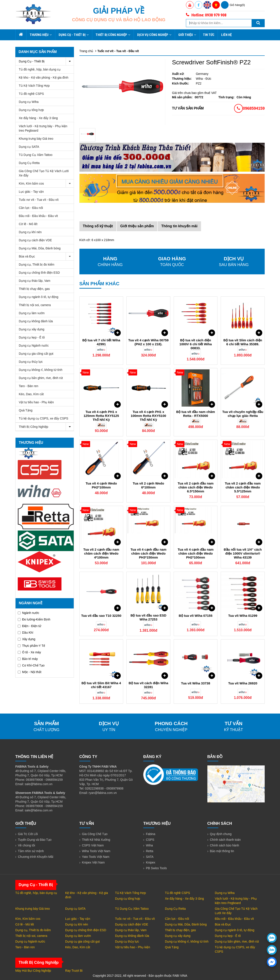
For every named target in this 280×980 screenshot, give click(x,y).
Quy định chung (221, 834)
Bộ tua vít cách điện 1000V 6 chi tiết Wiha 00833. (196, 344)
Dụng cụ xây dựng (32, 329)
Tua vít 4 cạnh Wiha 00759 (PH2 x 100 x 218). (148, 342)
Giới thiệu (187, 35)
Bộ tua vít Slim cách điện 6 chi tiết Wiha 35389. (243, 342)
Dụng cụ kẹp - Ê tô (32, 337)
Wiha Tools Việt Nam (96, 851)
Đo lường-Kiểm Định (34, 619)
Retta (150, 851)
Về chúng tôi (26, 845)
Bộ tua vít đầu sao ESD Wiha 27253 (149, 617)
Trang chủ (86, 51)
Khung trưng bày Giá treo (36, 139)
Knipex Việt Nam (93, 862)
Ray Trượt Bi (74, 971)
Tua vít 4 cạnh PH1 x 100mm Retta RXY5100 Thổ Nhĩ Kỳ (149, 416)
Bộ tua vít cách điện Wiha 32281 (148, 685)
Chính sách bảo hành (225, 845)
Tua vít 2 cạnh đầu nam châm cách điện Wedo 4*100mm (101, 553)
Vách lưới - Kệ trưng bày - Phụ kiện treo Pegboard (43, 128)
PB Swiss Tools (156, 868)
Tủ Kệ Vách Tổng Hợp (34, 86)
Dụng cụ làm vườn (32, 313)
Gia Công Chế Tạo (95, 834)
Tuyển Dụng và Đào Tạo (35, 840)
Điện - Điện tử (29, 626)
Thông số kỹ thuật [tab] (98, 226)
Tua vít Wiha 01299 (243, 616)
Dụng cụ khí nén (30, 232)
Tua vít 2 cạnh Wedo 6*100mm (148, 485)
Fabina (151, 834)
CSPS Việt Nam (93, 845)
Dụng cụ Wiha (29, 102)
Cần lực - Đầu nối (31, 208)
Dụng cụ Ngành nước (34, 345)
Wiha (149, 845)
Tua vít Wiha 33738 (196, 683)
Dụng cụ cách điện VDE (35, 240)
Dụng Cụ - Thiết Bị (74, 35)
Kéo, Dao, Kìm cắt (31, 394)
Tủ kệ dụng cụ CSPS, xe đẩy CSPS (44, 418)
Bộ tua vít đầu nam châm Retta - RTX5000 (196, 414)
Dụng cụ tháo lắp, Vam (35, 281)
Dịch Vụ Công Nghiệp (154, 35)
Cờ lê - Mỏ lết (28, 224)
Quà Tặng (26, 410)
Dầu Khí (25, 633)
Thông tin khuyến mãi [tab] (179, 226)
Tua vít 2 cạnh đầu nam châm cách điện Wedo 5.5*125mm (243, 487)
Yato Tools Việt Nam (96, 857)
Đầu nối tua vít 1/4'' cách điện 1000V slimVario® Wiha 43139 (243, 553)
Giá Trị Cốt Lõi (28, 834)
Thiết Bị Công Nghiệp (113, 35)
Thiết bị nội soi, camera (35, 305)
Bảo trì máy (28, 659)
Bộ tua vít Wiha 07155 (196, 616)
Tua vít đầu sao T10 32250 (101, 616)
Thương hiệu (41, 35)
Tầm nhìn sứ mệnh (31, 851)
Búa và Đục (46, 256)
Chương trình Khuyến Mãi (36, 857)
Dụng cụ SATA (29, 147)
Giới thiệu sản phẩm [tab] (137, 226)
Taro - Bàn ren (29, 386)
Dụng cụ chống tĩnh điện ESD (39, 273)
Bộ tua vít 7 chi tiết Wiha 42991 (101, 342)
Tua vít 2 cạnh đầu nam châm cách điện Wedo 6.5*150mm (196, 487)
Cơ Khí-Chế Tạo (31, 665)
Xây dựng (26, 639)
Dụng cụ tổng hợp (31, 110)
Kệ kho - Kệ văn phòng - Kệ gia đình (44, 78)
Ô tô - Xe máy (29, 652)
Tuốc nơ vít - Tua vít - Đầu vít (39, 200)
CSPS (150, 840)
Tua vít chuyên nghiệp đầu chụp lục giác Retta (243, 414)
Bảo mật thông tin (222, 851)
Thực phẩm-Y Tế (31, 646)
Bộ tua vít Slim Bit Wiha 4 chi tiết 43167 (101, 685)
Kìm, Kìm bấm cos (46, 184)
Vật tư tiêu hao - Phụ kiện (36, 402)
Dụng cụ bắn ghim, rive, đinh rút (41, 378)
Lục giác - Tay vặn (31, 192)
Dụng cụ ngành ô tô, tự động (39, 297)
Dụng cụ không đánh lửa (36, 321)
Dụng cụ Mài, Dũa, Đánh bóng (40, 248)
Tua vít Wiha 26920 (243, 683)
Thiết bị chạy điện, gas (34, 289)
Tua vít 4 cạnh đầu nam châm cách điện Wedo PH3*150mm (148, 553)
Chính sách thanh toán (225, 840)
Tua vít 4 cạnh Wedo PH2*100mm (101, 485)
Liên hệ (226, 35)
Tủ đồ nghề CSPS (31, 94)
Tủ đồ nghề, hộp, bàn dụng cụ (40, 69)
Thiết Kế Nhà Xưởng (96, 840)
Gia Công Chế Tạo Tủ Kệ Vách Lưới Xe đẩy (44, 173)
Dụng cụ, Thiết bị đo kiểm (37, 264)
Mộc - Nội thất (30, 672)
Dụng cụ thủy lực (31, 362)
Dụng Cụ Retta (29, 163)
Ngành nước (28, 613)
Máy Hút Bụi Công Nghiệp (33, 971)
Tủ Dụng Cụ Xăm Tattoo (36, 155)
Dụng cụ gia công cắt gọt (36, 354)
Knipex (151, 862)
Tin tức (209, 35)
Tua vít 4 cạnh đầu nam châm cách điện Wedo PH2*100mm (196, 553)
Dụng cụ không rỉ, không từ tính (41, 370)
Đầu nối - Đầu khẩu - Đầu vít (38, 216)
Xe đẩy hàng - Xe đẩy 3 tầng (38, 118)
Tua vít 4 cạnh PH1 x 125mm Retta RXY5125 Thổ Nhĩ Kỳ (101, 416)
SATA (150, 857)
